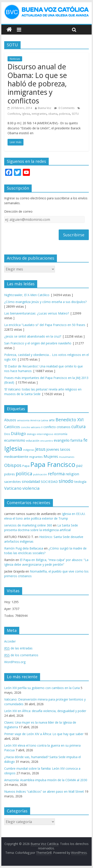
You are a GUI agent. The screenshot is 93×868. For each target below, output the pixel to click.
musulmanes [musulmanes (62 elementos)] (67, 457)
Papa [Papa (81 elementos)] (26, 466)
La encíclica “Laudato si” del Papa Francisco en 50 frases (45, 325)
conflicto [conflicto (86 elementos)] (50, 427)
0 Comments (64, 108)
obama (53, 114)
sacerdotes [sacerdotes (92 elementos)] (13, 482)
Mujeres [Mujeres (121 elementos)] (51, 456)
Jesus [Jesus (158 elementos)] (40, 449)
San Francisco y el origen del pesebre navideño (38, 343)
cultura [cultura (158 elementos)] (78, 426)
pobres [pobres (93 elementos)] (10, 474)
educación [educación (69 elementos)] (33, 441)
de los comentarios (21, 655)
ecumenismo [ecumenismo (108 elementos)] (15, 440)
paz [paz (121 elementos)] (79, 465)
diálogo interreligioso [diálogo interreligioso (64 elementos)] (40, 434)
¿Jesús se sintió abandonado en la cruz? (33, 336)
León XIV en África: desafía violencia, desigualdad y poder (45, 711)
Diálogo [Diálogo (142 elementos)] (18, 433)
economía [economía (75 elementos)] (61, 434)
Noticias (15, 59)
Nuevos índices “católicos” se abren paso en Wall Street (44, 791)
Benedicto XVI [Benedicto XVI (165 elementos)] (70, 420)
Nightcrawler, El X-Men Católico (27, 295)
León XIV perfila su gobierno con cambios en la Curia (42, 688)
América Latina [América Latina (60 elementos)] (39, 420)
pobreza (65, 114)
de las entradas (18, 648)
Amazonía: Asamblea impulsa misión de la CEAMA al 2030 (46, 780)
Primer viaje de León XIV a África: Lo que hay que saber (44, 734)
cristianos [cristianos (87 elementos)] (64, 427)
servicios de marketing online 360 (28, 525)
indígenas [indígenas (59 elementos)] (29, 450)
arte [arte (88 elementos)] (52, 420)
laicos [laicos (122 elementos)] (65, 449)
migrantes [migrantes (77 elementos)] (36, 457)
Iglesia (26, 114)
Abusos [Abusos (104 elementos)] (10, 420)
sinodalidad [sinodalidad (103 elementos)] (31, 482)
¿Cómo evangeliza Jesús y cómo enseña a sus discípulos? (45, 302)
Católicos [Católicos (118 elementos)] (12, 427)
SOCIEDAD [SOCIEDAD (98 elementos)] (49, 482)
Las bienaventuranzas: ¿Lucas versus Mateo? (37, 313)
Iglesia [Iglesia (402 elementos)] (13, 448)
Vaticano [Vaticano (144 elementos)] (13, 488)
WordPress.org (15, 662)
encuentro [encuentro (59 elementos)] (47, 441)
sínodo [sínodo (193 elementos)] (66, 481)
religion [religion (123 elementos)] (72, 474)
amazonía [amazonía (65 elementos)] (23, 420)
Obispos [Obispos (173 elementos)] (13, 465)
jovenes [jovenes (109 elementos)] (53, 449)
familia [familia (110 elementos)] (76, 440)
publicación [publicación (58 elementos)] (40, 474)
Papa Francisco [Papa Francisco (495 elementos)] (53, 464)
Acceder (10, 641)
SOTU (75, 114)
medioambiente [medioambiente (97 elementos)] (16, 456)
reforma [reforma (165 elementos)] (56, 474)
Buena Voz (45, 108)
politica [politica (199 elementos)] (24, 473)
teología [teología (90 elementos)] (80, 482)
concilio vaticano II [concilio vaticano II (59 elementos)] (32, 427)
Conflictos (14, 114)
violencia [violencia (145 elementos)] (31, 488)
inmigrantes (39, 114)
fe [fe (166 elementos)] (85, 440)
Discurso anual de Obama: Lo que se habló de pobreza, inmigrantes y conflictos (37, 84)
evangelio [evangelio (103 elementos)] (62, 440)
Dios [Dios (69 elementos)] (7, 434)
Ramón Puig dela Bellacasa (24, 548)
